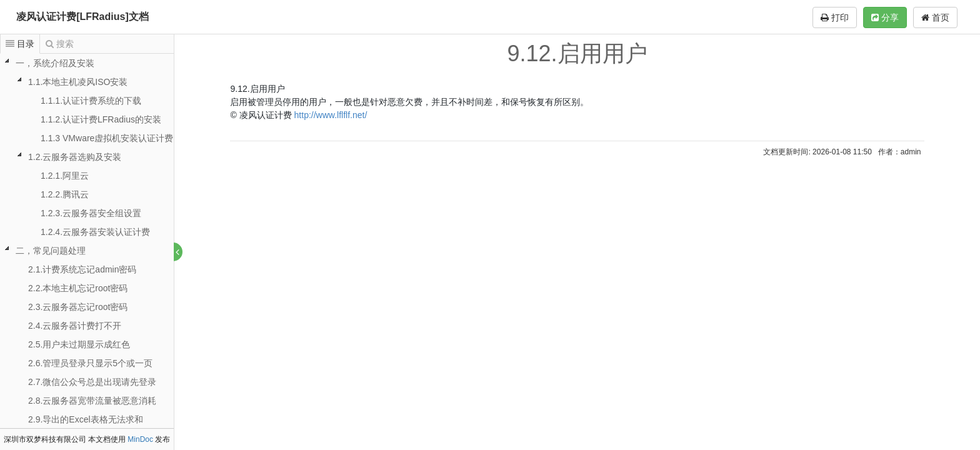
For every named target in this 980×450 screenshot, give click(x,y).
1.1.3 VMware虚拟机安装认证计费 (107, 138)
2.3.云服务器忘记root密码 (78, 307)
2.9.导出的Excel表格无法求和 (86, 419)
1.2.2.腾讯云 (65, 194)
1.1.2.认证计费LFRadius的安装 (101, 119)
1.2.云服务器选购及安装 (75, 157)
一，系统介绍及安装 (55, 63)
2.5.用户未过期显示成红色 (79, 344)
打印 (835, 17)
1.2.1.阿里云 (65, 176)
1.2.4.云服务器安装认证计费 (95, 232)
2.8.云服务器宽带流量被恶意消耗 (92, 401)
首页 (935, 17)
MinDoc (140, 439)
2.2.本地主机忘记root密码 (78, 288)
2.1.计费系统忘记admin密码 (82, 269)
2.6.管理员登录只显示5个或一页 (90, 363)
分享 (885, 17)
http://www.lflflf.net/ (332, 115)
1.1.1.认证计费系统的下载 (91, 101)
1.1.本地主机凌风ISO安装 (78, 82)
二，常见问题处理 (51, 251)
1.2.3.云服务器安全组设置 (91, 213)
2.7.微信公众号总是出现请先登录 (92, 382)
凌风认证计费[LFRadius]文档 (82, 17)
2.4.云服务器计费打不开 (75, 326)
